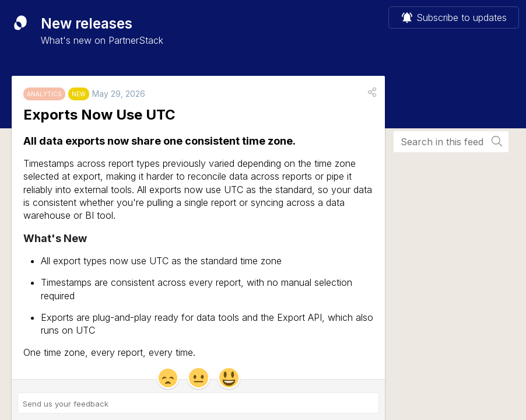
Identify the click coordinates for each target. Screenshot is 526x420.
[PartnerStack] (20, 23)
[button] (372, 92)
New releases (87, 24)
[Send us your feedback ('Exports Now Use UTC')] (198, 403)
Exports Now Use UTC (99, 115)
